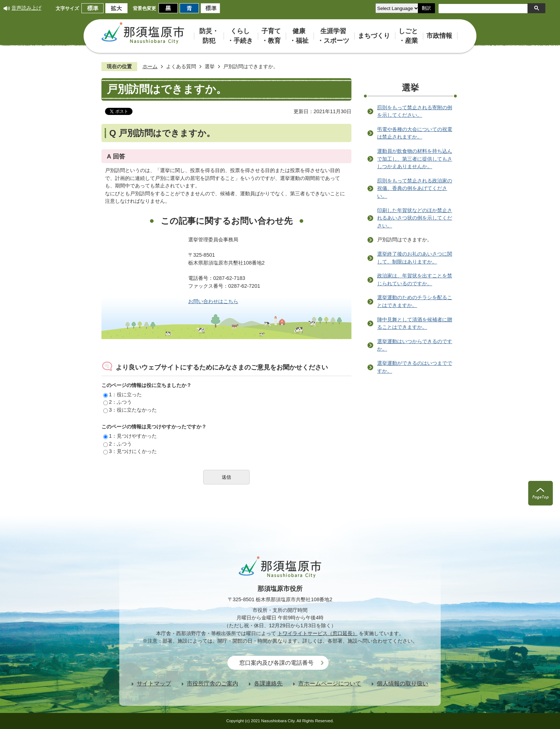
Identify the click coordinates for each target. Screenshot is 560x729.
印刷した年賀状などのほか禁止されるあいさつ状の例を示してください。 (415, 218)
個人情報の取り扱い (402, 683)
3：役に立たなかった (130, 410)
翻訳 (426, 8)
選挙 (210, 66)
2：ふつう (117, 402)
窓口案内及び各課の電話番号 (276, 663)
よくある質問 (181, 66)
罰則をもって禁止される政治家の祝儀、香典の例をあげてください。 (415, 188)
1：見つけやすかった (130, 436)
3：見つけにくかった (130, 451)
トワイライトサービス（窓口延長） (317, 633)
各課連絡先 (268, 683)
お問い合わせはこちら (213, 301)
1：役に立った (122, 394)
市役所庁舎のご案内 (212, 683)
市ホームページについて (330, 683)
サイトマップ (154, 683)
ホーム (150, 66)
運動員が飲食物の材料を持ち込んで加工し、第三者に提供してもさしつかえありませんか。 (415, 159)
